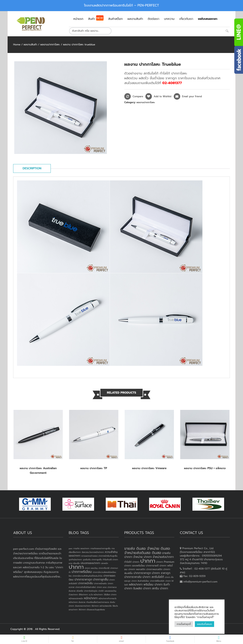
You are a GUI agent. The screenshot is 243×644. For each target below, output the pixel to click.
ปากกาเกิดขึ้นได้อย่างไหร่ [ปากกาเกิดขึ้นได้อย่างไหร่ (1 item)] (86, 587)
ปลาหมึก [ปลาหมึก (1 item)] (104, 563)
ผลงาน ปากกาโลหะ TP (94, 468)
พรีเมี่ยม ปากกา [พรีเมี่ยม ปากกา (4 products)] (153, 585)
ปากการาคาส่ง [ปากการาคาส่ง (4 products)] (133, 577)
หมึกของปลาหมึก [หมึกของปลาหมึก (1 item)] (76, 598)
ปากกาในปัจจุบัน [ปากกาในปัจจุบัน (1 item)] (91, 591)
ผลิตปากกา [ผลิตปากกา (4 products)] (136, 585)
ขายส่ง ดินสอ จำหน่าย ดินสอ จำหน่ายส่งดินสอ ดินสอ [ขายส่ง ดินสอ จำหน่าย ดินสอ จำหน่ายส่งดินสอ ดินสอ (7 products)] (147, 551)
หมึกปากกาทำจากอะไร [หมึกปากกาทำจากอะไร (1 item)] (108, 598)
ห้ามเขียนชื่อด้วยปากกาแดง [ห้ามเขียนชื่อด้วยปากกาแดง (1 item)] (98, 602)
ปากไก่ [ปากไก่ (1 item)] (101, 591)
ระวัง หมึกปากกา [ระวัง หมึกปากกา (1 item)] (96, 595)
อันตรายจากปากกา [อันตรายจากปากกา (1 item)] (83, 606)
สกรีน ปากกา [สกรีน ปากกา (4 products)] (160, 588)
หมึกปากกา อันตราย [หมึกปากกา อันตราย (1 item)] (77, 602)
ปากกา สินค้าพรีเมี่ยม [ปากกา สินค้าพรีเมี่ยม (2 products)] (140, 581)
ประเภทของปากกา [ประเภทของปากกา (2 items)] (90, 563)
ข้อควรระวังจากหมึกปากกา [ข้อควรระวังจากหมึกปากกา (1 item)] (93, 552)
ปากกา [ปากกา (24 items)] (76, 567)
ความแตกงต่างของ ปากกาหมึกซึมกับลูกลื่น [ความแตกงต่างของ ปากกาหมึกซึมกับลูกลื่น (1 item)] (99, 556)
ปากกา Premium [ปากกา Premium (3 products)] (165, 562)
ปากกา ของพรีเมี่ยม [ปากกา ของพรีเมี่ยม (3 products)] (135, 566)
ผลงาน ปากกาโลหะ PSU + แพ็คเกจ (205, 468)
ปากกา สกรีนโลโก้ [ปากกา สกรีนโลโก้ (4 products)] (153, 577)
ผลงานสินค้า (30, 45)
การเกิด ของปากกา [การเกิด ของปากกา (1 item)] (81, 548)
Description (32, 168)
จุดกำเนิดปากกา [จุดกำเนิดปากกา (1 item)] (75, 560)
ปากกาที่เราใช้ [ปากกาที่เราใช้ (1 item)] (104, 568)
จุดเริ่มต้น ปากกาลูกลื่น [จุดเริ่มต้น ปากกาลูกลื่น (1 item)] (92, 560)
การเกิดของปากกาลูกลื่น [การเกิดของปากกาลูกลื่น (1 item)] (100, 548)
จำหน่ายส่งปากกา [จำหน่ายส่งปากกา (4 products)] (163, 557)
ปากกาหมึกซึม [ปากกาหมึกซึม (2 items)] (86, 583)
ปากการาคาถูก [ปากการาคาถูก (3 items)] (83, 580)
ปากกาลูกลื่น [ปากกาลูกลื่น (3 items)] (101, 580)
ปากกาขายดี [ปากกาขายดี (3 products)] (152, 566)
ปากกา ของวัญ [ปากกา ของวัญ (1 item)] (91, 568)
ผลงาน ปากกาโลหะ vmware (149, 468)
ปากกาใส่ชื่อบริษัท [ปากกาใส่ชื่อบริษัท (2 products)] (157, 581)
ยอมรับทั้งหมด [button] (204, 624)
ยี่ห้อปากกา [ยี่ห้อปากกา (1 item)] (83, 595)
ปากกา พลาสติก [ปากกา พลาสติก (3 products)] (137, 569)
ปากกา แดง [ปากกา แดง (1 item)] (102, 587)
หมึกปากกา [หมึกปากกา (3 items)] (91, 598)
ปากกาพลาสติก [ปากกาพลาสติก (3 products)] (154, 569)
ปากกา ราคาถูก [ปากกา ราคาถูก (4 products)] (161, 573)
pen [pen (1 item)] (71, 548)
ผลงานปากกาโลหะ (50, 45)
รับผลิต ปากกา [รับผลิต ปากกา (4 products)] (142, 588)
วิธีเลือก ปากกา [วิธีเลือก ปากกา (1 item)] (110, 595)
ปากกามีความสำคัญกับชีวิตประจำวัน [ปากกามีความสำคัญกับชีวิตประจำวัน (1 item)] (88, 576)
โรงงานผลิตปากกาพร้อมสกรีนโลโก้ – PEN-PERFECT (122, 5)
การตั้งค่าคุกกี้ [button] (184, 624)
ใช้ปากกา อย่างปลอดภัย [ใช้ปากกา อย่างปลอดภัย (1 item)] (102, 606)
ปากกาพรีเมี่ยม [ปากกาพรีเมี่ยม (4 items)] (82, 572)
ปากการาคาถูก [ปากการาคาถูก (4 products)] (142, 573)
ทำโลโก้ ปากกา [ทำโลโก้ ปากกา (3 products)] (132, 562)
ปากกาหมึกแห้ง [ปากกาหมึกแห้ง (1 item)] (100, 583)
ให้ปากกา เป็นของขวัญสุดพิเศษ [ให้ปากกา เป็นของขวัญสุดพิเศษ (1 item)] (92, 610)
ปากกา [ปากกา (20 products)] (148, 561)
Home (17, 45)
